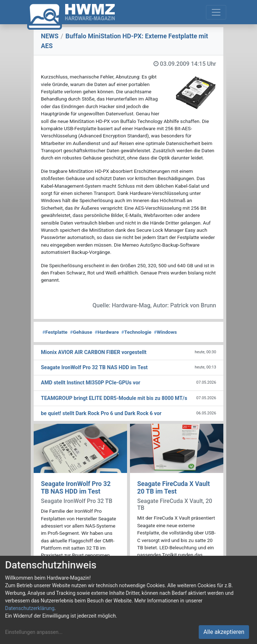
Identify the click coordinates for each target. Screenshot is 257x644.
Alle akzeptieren (224, 632)
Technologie (136, 332)
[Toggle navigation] (216, 12)
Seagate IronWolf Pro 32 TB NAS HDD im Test (76, 488)
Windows (165, 332)
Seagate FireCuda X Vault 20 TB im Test (174, 488)
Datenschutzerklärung (30, 608)
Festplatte (55, 332)
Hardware (107, 332)
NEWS (50, 36)
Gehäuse (81, 332)
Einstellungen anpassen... (34, 632)
